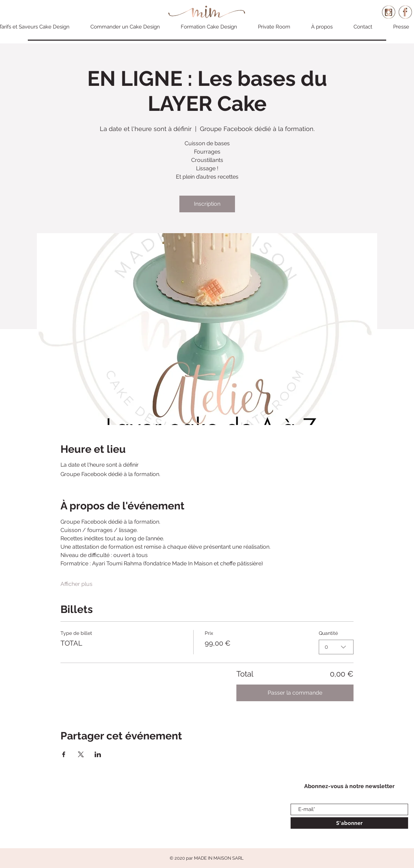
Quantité (328, 633)
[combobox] (336, 647)
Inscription (207, 204)
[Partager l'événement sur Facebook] (64, 754)
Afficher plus (76, 584)
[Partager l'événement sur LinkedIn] (98, 754)
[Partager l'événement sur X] (81, 754)
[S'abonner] (349, 823)
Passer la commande (295, 693)
